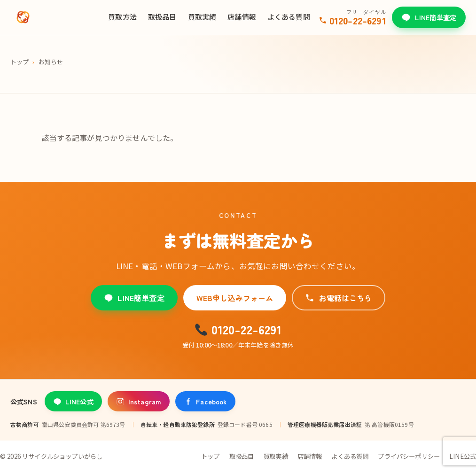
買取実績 (202, 17)
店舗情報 (242, 17)
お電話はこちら (338, 298)
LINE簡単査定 (429, 17)
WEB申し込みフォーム (235, 298)
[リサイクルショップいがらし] (23, 17)
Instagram (139, 401)
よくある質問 (289, 17)
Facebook (205, 401)
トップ (20, 62)
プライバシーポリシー (409, 456)
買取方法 (122, 17)
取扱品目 (162, 17)
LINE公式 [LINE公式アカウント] (73, 401)
